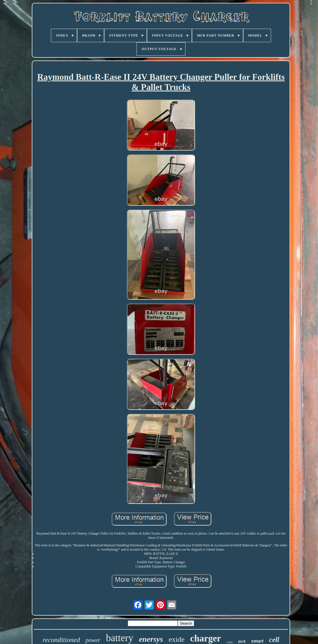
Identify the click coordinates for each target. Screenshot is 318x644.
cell (274, 640)
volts (230, 642)
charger (206, 638)
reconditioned (61, 640)
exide (176, 639)
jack (242, 641)
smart (257, 641)
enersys (151, 639)
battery (120, 638)
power (93, 640)
